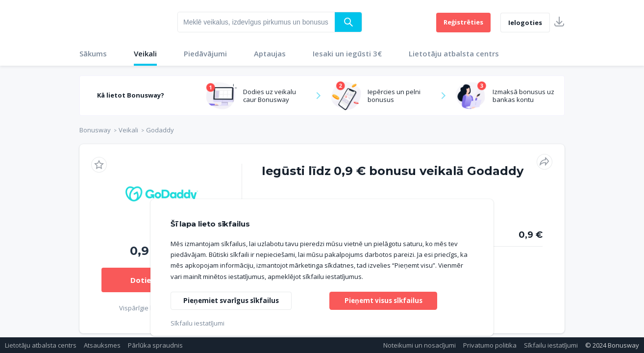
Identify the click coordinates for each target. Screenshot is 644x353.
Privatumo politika (490, 345)
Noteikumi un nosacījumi (420, 345)
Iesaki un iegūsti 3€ (347, 53)
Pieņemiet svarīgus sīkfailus (234, 300)
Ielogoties (525, 23)
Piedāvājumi (205, 53)
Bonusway (95, 130)
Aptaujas (270, 53)
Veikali (145, 53)
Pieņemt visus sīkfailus (383, 300)
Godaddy (160, 130)
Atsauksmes (102, 345)
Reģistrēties (463, 22)
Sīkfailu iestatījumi (551, 345)
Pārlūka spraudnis (155, 345)
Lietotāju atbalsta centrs (454, 53)
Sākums (93, 53)
